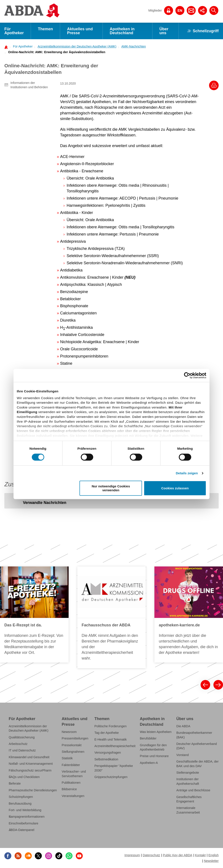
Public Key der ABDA (178, 855)
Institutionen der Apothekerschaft (188, 781)
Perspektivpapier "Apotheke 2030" (114, 768)
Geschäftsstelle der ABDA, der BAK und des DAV (198, 764)
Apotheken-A (149, 763)
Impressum (132, 855)
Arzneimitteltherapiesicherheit (115, 746)
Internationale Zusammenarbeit (188, 810)
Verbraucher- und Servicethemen (74, 774)
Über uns (164, 31)
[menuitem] (21, 46)
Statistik (67, 758)
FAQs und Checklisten (24, 777)
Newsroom (69, 732)
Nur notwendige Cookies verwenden (111, 488)
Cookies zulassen (175, 488)
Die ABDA (183, 726)
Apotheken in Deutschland (122, 31)
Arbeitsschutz (18, 744)
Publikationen (71, 783)
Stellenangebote (188, 773)
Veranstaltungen (73, 796)
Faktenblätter (71, 765)
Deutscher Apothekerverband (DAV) (197, 746)
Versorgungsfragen (108, 753)
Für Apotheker (14, 31)
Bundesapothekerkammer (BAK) (194, 735)
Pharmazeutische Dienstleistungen (33, 790)
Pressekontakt (72, 745)
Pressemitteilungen (75, 738)
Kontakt (200, 855)
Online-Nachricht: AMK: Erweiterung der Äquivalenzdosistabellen (57, 52)
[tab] (45, 503)
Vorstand (183, 755)
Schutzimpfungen (21, 797)
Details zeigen (187, 473)
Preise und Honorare (154, 756)
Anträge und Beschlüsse (193, 790)
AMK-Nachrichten (134, 46)
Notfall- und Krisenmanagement (31, 764)
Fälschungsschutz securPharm (30, 770)
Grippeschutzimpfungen (111, 777)
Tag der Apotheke (107, 733)
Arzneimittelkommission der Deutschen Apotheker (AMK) (77, 46)
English (214, 855)
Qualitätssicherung (22, 737)
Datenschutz (151, 855)
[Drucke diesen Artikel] (214, 85)
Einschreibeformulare (24, 823)
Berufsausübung (20, 804)
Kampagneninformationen (27, 817)
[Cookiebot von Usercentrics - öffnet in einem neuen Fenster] (187, 375)
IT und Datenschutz (22, 750)
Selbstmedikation (106, 759)
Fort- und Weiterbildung (25, 810)
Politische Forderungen (111, 726)
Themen (45, 29)
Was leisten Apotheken (156, 732)
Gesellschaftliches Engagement (189, 799)
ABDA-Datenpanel (21, 830)
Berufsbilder (148, 738)
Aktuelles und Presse (80, 31)
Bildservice (69, 789)
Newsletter (211, 861)
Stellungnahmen (73, 752)
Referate (15, 783)
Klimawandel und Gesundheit (29, 757)
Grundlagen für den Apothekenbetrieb (153, 747)
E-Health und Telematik (111, 739)
